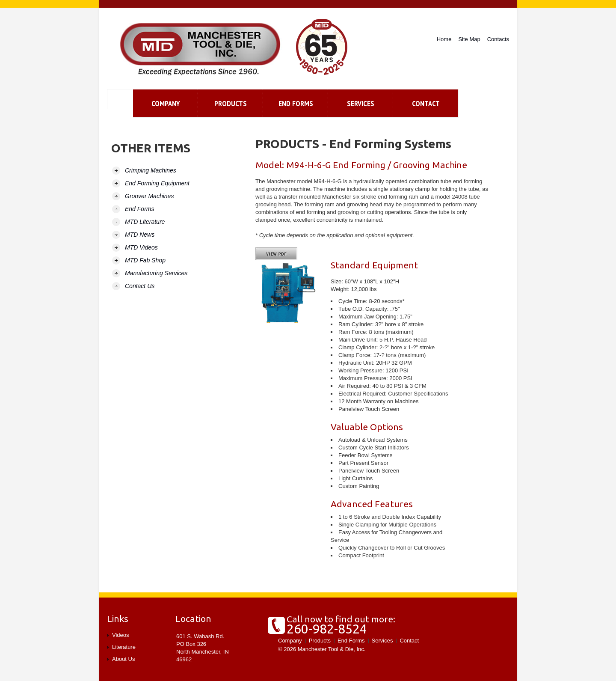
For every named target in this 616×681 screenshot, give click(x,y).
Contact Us (140, 286)
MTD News (140, 235)
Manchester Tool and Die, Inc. (201, 49)
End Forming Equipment (157, 183)
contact (426, 103)
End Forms (296, 103)
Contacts (498, 39)
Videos (121, 635)
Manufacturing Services (156, 273)
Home (444, 39)
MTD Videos (141, 247)
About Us (123, 659)
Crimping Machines (151, 170)
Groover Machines (149, 196)
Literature (124, 647)
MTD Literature (145, 222)
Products (231, 103)
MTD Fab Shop (145, 260)
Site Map (469, 39)
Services (361, 103)
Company (166, 103)
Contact (409, 641)
